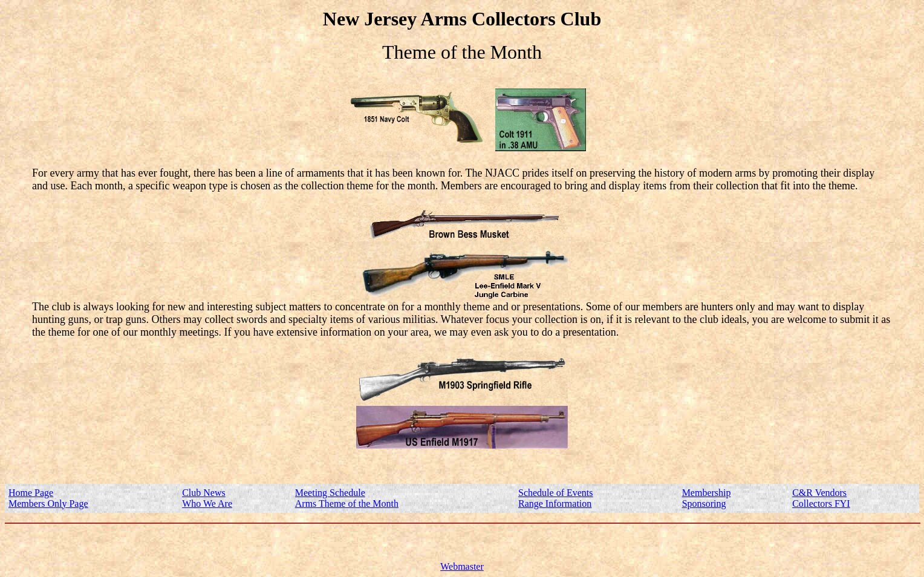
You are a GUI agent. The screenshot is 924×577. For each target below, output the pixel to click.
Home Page (31, 493)
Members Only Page (48, 504)
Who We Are (207, 504)
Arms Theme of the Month (347, 504)
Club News (204, 493)
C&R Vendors (819, 493)
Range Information (555, 504)
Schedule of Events (556, 493)
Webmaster (462, 566)
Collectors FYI (821, 504)
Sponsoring (704, 504)
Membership (707, 493)
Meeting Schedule (330, 493)
